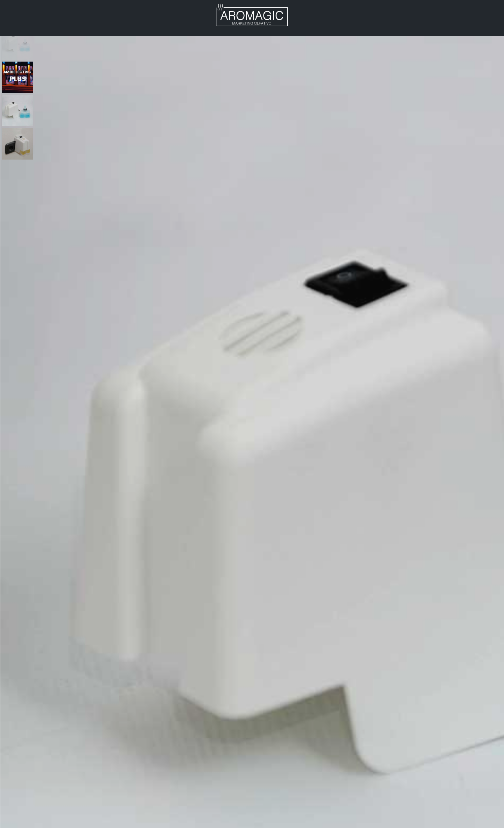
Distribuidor (128, 12)
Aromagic (28, 12)
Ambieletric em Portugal (49, 821)
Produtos (76, 12)
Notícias (178, 12)
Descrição (252, 401)
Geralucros (166, 821)
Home (298, 66)
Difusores (321, 66)
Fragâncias (352, 821)
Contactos (30, 24)
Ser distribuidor (435, 821)
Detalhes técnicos (325, 221)
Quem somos (310, 821)
